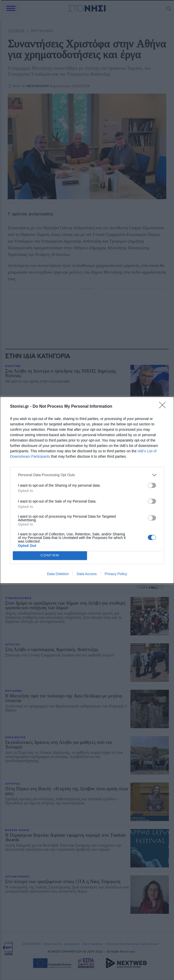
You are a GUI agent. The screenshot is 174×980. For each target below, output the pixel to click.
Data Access (87, 574)
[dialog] (87, 490)
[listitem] (87, 475)
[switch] (152, 485)
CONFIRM (50, 556)
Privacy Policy (116, 574)
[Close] (164, 407)
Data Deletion (58, 574)
